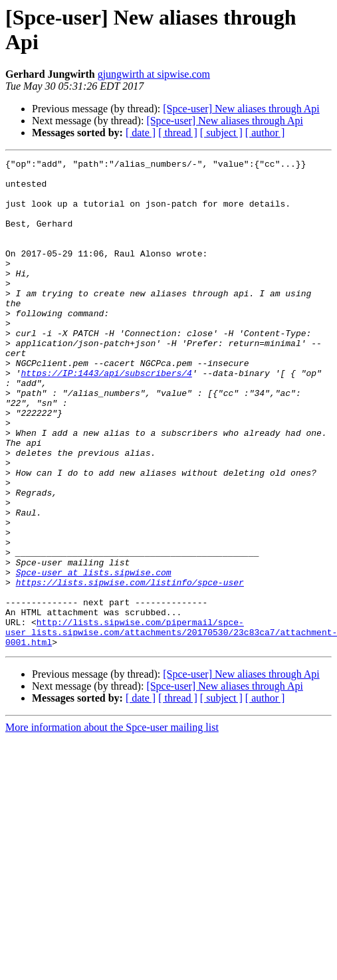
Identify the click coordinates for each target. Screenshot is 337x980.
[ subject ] (221, 133)
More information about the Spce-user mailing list (112, 825)
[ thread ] (178, 133)
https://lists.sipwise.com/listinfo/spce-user (130, 668)
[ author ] (265, 133)
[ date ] (141, 133)
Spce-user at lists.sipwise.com (94, 656)
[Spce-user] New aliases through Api (241, 109)
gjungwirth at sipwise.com (154, 74)
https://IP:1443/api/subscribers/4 (106, 417)
